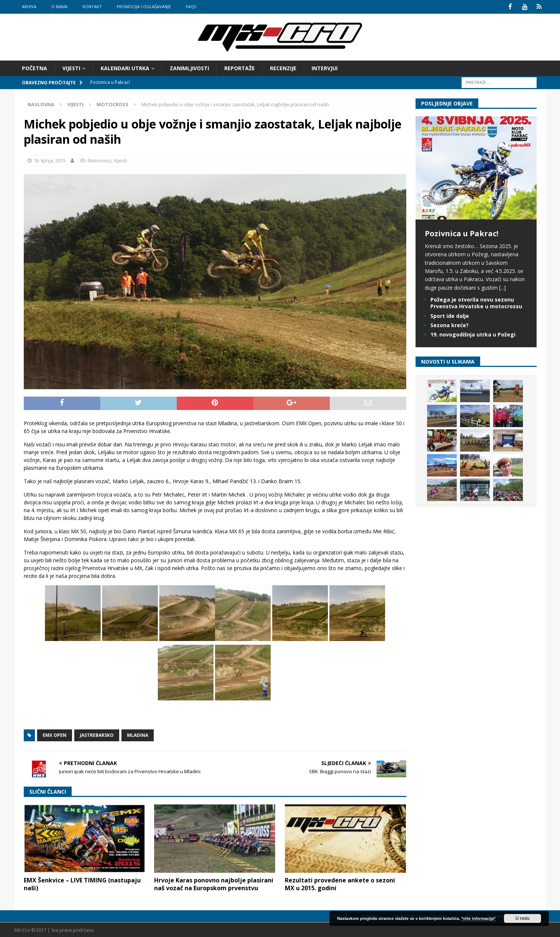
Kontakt (92, 6)
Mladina (138, 735)
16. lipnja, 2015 (50, 160)
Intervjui (325, 67)
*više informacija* (478, 918)
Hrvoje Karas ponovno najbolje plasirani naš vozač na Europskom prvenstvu (214, 883)
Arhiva (29, 6)
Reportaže (240, 67)
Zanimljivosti (189, 67)
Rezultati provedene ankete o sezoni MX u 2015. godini (340, 883)
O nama (59, 6)
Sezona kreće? (450, 324)
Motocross (100, 160)
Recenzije (283, 67)
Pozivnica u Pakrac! (462, 233)
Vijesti (71, 67)
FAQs (191, 6)
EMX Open (55, 735)
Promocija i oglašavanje (144, 6)
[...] (502, 287)
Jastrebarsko (97, 735)
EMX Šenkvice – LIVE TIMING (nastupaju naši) (82, 883)
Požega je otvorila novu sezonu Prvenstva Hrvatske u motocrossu (476, 302)
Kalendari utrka (125, 67)
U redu (522, 918)
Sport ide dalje (450, 315)
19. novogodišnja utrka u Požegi (473, 334)
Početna (35, 67)
